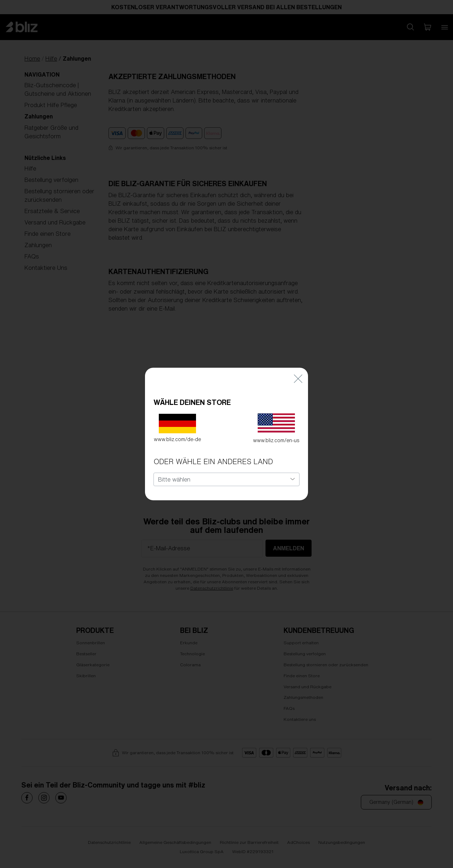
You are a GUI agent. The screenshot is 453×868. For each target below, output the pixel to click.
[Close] (298, 371)
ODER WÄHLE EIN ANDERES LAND (213, 455)
